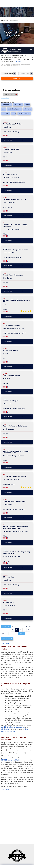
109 (11, 582)
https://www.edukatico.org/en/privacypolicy (17, 846)
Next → (22, 582)
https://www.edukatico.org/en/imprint (15, 850)
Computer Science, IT (9, 22)
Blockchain (5, 678)
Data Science (20, 676)
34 (30, 575)
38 (24, 579)
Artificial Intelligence (8, 676)
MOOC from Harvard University (12, 709)
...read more (19, 10)
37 (21, 579)
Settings (11, 836)
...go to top (5, 592)
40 (3, 582)
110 (16, 582)
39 (28, 579)
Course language (26, 22)
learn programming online (15, 679)
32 (22, 575)
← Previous (6, 575)
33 (26, 575)
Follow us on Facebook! (10, 861)
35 (13, 579)
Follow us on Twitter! (25, 861)
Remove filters (5, 47)
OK (11, 839)
